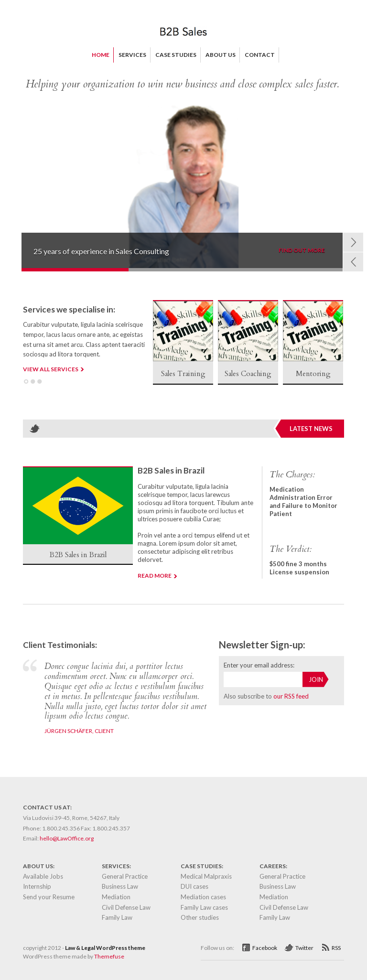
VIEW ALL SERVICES (51, 369)
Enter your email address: (259, 665)
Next (353, 242)
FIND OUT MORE (302, 250)
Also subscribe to (266, 696)
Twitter (304, 948)
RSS (336, 948)
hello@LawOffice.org (67, 838)
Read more (155, 576)
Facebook (265, 948)
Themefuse (109, 956)
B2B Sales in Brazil (171, 470)
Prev (353, 262)
